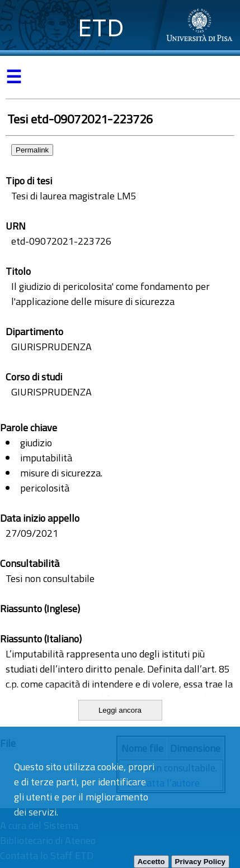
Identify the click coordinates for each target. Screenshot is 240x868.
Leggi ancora (120, 710)
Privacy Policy (200, 862)
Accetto (151, 862)
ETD (101, 28)
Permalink (32, 150)
